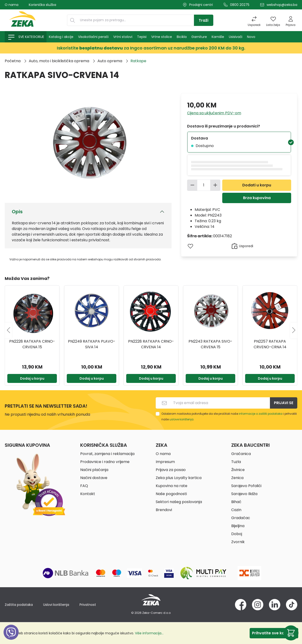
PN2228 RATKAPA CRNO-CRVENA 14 (151, 344)
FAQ (84, 486)
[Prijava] (291, 20)
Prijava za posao (171, 470)
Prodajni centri (201, 5)
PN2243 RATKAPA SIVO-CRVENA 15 (210, 344)
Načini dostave (94, 478)
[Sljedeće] (294, 330)
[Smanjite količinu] (192, 185)
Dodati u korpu (257, 185)
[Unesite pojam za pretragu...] (136, 20)
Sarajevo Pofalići (246, 486)
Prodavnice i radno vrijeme (105, 462)
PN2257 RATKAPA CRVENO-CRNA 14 (270, 344)
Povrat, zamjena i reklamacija (107, 454)
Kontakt (88, 494)
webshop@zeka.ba (282, 5)
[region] (151, 330)
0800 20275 (240, 5)
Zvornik (238, 542)
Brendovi (164, 510)
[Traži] (204, 20)
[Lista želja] (273, 20)
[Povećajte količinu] (215, 185)
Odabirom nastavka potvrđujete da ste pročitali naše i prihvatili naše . (229, 416)
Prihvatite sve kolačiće (274, 633)
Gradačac (241, 518)
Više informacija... (149, 633)
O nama (12, 5)
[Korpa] (291, 633)
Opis (17, 212)
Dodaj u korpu (32, 378)
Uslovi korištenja (56, 605)
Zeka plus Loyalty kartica (179, 478)
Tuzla (236, 462)
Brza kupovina (257, 198)
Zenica (237, 478)
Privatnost (88, 605)
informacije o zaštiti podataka (261, 414)
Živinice (238, 470)
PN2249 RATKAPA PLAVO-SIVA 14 (92, 344)
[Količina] (204, 185)
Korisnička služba (42, 5)
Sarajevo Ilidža (244, 494)
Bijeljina (238, 526)
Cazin (236, 510)
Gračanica (241, 454)
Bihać (236, 502)
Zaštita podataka (19, 605)
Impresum (165, 462)
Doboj (237, 534)
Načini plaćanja (94, 470)
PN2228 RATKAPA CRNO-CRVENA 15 (32, 344)
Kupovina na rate (172, 486)
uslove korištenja (181, 419)
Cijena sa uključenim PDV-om (214, 113)
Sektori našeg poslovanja (179, 502)
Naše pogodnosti (171, 494)
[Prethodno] (8, 330)
